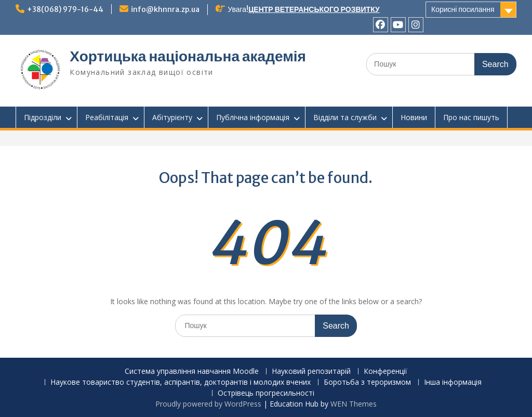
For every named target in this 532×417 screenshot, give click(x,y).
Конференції (385, 372)
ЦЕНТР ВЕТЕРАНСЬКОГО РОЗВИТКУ (314, 9)
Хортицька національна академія (188, 56)
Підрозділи (43, 117)
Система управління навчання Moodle (192, 372)
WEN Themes (354, 404)
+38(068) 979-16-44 (65, 9)
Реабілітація (107, 117)
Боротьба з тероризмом (367, 382)
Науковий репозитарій (311, 372)
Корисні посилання (463, 9)
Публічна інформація (253, 117)
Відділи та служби (345, 117)
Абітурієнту (172, 117)
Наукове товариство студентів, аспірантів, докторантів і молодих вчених (181, 382)
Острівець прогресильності (266, 393)
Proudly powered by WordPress (208, 404)
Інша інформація (453, 382)
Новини (414, 117)
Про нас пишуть (471, 117)
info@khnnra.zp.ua (165, 9)
